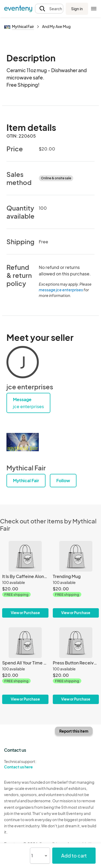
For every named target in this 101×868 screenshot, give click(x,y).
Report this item (74, 731)
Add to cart (74, 855)
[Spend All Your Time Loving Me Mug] (25, 666)
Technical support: (25, 764)
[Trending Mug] (76, 579)
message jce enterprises (61, 290)
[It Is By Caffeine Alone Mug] (25, 579)
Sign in (77, 9)
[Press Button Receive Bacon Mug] (76, 666)
